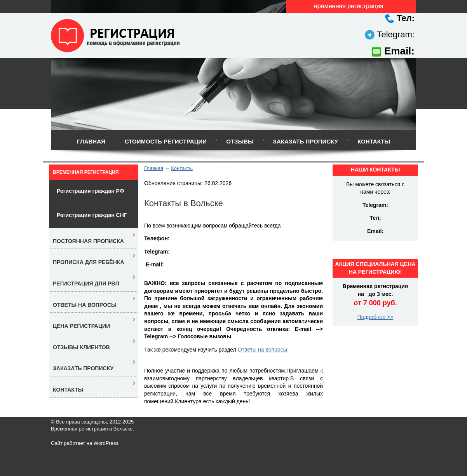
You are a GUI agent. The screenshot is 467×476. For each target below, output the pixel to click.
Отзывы (240, 141)
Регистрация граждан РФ (91, 191)
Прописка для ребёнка (89, 262)
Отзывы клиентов (81, 347)
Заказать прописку (306, 141)
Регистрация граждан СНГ (92, 215)
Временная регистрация (86, 172)
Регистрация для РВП (86, 283)
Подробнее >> (376, 317)
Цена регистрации (81, 326)
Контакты (374, 141)
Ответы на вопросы (262, 350)
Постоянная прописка (88, 241)
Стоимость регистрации (166, 141)
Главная (91, 141)
